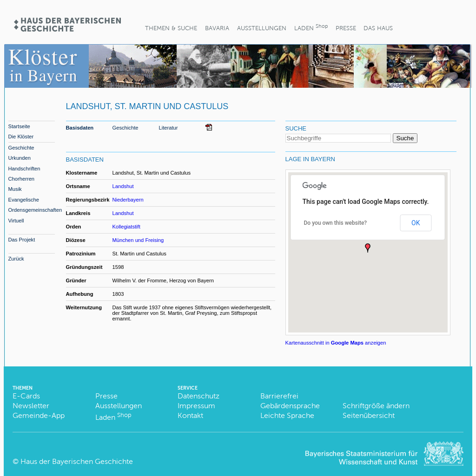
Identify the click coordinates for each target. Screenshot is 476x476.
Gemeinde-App (39, 415)
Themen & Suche (171, 28)
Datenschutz (198, 396)
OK (416, 223)
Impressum (196, 406)
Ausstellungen (262, 28)
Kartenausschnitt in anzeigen (336, 343)
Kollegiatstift (126, 227)
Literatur (169, 128)
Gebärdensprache (290, 406)
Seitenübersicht (369, 415)
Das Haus (378, 28)
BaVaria (217, 28)
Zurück (16, 259)
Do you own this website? (336, 223)
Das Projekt (22, 240)
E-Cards (26, 396)
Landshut (123, 186)
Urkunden (20, 158)
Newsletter (31, 406)
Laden (311, 27)
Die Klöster (21, 137)
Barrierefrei (279, 396)
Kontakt (190, 415)
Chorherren (22, 179)
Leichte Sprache (287, 415)
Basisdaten (80, 128)
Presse (346, 28)
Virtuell (16, 221)
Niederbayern (128, 200)
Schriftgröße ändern (376, 406)
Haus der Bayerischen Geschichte (77, 461)
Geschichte (21, 148)
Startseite (19, 126)
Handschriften (24, 169)
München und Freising (138, 240)
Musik (15, 189)
